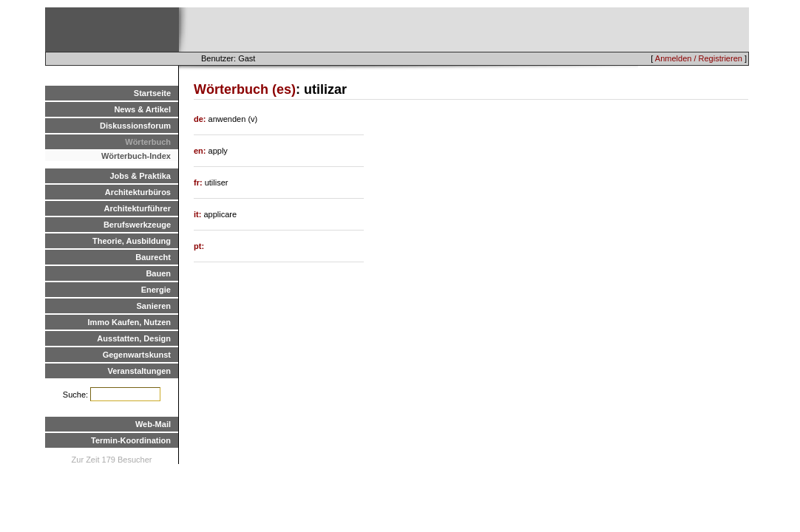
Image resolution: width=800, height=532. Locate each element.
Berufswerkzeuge (137, 225)
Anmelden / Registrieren (699, 58)
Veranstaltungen (139, 371)
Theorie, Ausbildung (132, 241)
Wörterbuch (148, 142)
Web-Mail (153, 424)
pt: (199, 246)
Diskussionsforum (135, 126)
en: (201, 151)
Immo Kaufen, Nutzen (129, 322)
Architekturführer (138, 208)
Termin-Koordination (131, 440)
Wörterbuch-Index (136, 156)
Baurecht (153, 257)
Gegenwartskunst (137, 355)
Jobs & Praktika (140, 176)
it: (199, 214)
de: (201, 119)
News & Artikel (142, 109)
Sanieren (154, 306)
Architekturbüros (138, 192)
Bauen (158, 273)
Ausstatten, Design (134, 338)
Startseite (152, 93)
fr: (199, 183)
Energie (156, 290)
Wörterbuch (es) (245, 89)
